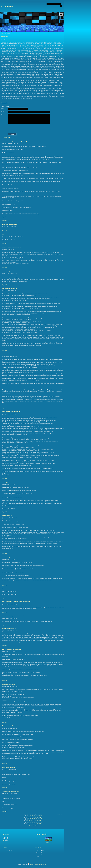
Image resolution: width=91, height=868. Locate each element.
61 (38, 824)
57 (30, 824)
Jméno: (3, 108)
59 (34, 824)
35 (37, 819)
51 (35, 822)
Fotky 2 (6, 837)
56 (28, 824)
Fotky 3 (6, 839)
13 (27, 816)
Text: (2, 114)
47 (27, 822)
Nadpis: (3, 111)
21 (25, 817)
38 (25, 821)
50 (33, 822)
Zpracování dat (43, 864)
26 (36, 817)
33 (33, 819)
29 (25, 819)
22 (28, 817)
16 (33, 816)
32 (31, 819)
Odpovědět (5, 221)
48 (29, 822)
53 (39, 822)
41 (32, 821)
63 (30, 825)
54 (41, 822)
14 (29, 816)
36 (39, 819)
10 (38, 814)
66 (36, 825)
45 (40, 821)
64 (32, 825)
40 (30, 821)
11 (40, 814)
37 (41, 819)
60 (36, 824)
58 (32, 824)
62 (40, 824)
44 (38, 821)
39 (28, 821)
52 (37, 822)
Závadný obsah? (34, 864)
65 (34, 825)
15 (31, 816)
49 (31, 822)
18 (37, 816)
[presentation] (33, 129)
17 (35, 816)
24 (32, 817)
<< (4, 851)
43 (36, 821)
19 (39, 816)
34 (35, 819)
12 (25, 816)
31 (29, 819)
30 (27, 819)
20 (41, 816)
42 (34, 821)
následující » (60, 814)
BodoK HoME (7, 7)
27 (38, 817)
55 (25, 824)
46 (25, 822)
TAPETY (6, 841)
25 (34, 817)
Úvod (2, 33)
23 (30, 817)
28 (40, 817)
